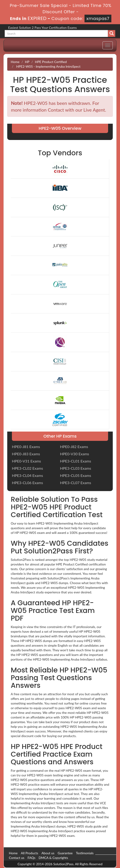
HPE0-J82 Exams (74, 447)
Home (15, 62)
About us (48, 853)
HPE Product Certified (51, 62)
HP (27, 62)
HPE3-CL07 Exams (76, 483)
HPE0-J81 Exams (26, 447)
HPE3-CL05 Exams (76, 475)
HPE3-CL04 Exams (27, 475)
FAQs (31, 858)
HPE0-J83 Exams (26, 454)
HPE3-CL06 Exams (27, 483)
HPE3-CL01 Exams (76, 461)
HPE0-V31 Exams (26, 461)
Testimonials (85, 853)
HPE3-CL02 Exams (27, 468)
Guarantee (65, 853)
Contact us (17, 858)
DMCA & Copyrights (53, 858)
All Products (29, 853)
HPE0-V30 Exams (75, 454)
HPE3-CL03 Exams (76, 468)
